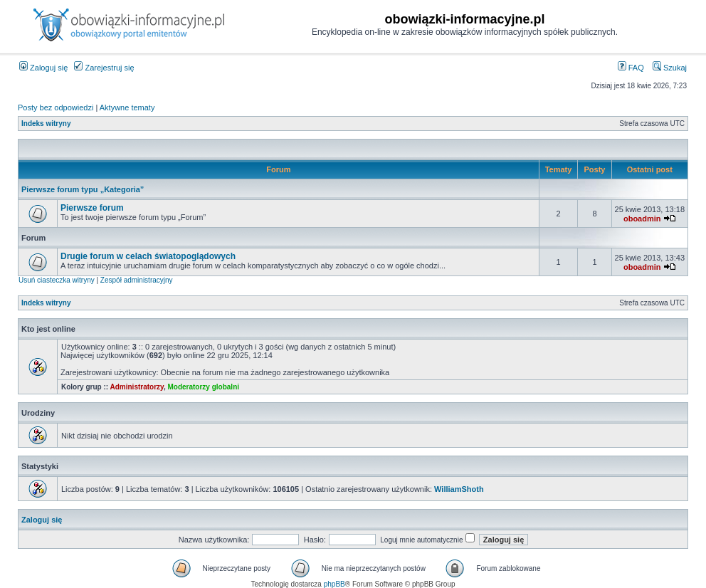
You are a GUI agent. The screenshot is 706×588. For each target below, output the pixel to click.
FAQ (631, 68)
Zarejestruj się (104, 68)
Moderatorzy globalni (203, 387)
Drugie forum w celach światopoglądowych (148, 256)
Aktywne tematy (127, 107)
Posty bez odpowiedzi (56, 107)
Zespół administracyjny (137, 280)
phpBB (334, 584)
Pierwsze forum (92, 208)
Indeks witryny (46, 124)
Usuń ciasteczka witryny (57, 280)
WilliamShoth (459, 489)
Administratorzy (137, 387)
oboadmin (642, 219)
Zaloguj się (43, 68)
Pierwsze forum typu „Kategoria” (83, 189)
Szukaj (670, 68)
